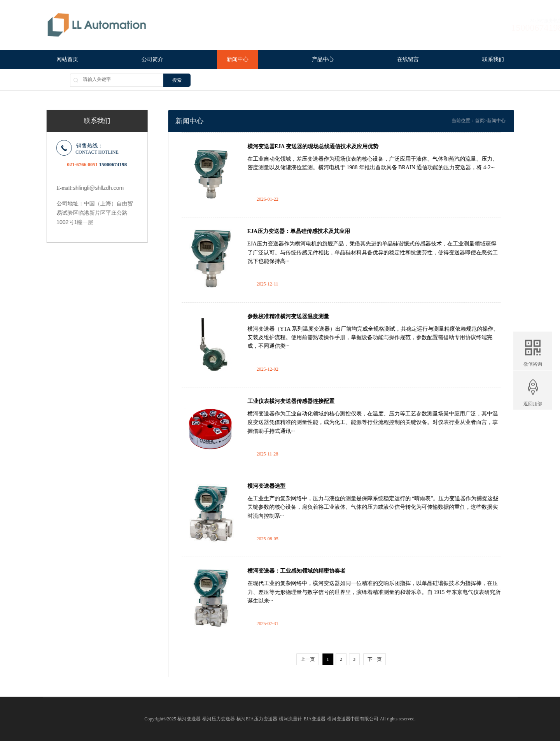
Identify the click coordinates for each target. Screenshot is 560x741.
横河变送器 (189, 719)
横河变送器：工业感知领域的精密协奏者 (308, 571)
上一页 (319, 659)
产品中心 (323, 60)
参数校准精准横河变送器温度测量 (299, 316)
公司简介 (152, 60)
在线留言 (408, 60)
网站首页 (67, 60)
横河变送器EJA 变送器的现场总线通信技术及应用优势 (324, 146)
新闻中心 (238, 60)
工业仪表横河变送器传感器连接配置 (302, 401)
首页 (491, 121)
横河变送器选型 (278, 486)
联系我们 (493, 60)
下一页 (386, 659)
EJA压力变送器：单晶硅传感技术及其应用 (310, 231)
